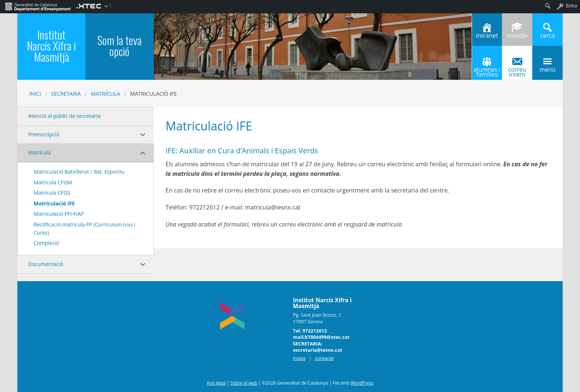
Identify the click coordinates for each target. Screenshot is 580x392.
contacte (324, 358)
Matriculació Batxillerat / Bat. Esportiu (79, 172)
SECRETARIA (66, 94)
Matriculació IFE (54, 203)
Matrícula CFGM (53, 182)
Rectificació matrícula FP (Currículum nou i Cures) (85, 229)
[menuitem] (38, 6)
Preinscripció (44, 134)
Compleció (46, 243)
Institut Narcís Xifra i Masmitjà (51, 46)
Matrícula (106, 94)
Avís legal (216, 383)
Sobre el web (244, 383)
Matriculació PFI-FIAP (59, 214)
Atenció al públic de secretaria (64, 116)
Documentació (46, 264)
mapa (299, 358)
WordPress (362, 383)
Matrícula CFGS (52, 193)
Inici (35, 94)
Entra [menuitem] (571, 6)
